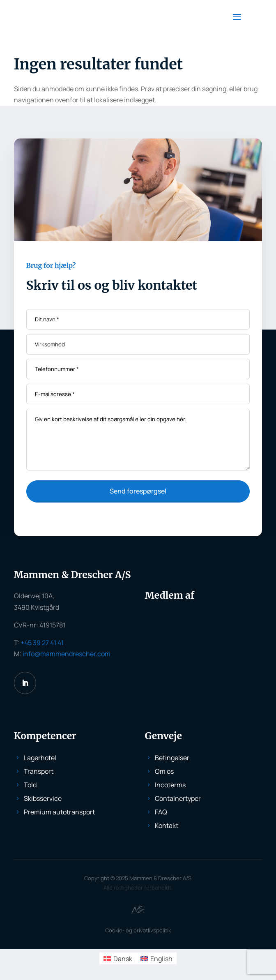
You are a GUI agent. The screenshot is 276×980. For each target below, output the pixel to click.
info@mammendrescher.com (67, 654)
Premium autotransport (59, 812)
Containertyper (178, 798)
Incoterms (170, 785)
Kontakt (167, 826)
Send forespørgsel (138, 491)
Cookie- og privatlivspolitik (138, 930)
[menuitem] (118, 958)
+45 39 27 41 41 (42, 643)
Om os (164, 771)
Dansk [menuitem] (123, 959)
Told (30, 785)
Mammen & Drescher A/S (160, 878)
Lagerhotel (40, 758)
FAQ (161, 812)
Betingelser (172, 758)
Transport (39, 771)
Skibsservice (43, 798)
